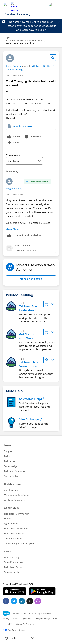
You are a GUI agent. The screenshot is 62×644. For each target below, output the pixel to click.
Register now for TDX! (23, 22)
